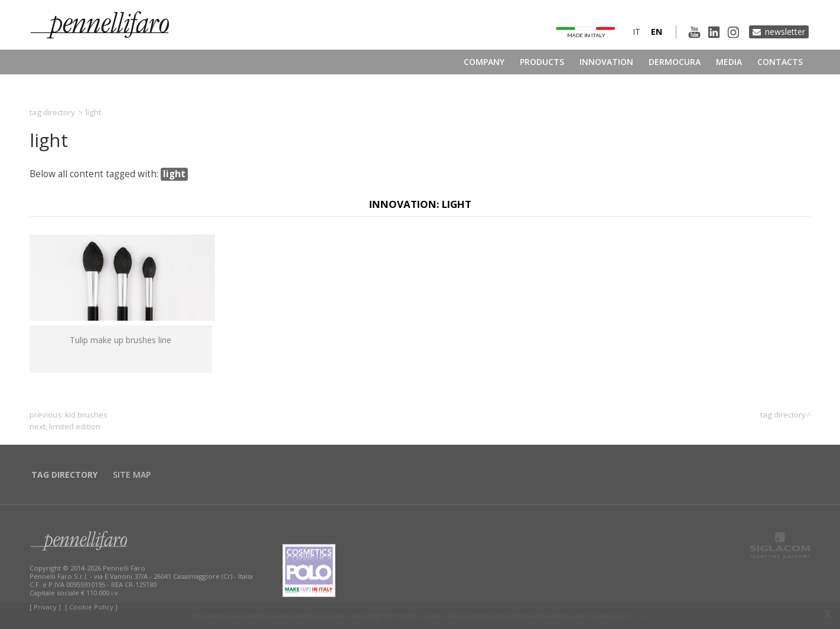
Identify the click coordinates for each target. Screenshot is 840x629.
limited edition (75, 426)
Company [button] (484, 62)
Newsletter (785, 32)
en (657, 32)
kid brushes (86, 415)
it (636, 32)
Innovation (606, 62)
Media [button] (729, 62)
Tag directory (52, 112)
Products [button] (542, 62)
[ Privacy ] (45, 607)
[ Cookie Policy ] (91, 607)
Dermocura (675, 62)
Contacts (780, 62)
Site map (132, 475)
